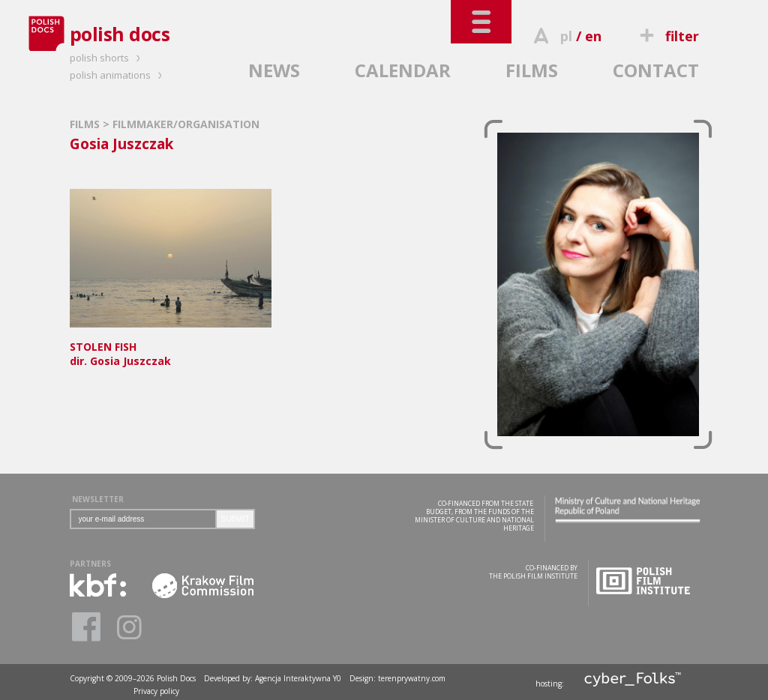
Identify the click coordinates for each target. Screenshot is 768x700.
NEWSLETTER (98, 499)
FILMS (532, 70)
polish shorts (107, 58)
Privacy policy (156, 691)
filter (667, 36)
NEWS (274, 70)
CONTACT (656, 70)
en (593, 36)
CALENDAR (403, 70)
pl (566, 36)
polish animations (118, 75)
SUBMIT (235, 519)
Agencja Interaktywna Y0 (298, 678)
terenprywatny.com (412, 678)
